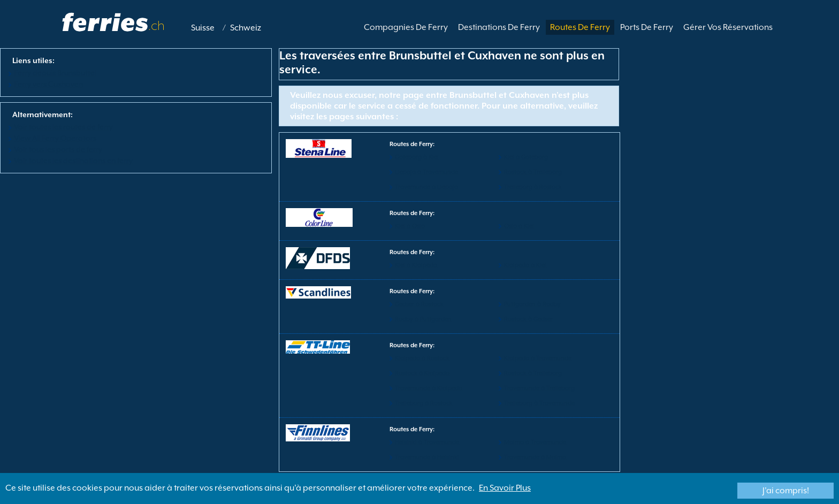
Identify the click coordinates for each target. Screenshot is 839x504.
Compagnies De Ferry (406, 27)
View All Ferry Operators (55, 138)
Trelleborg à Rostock (533, 187)
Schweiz (246, 28)
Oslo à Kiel (519, 226)
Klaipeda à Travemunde (538, 358)
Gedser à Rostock (419, 304)
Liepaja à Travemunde (426, 172)
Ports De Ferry (647, 27)
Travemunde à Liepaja (426, 187)
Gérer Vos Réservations (728, 27)
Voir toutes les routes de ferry (63, 127)
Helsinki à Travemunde (427, 442)
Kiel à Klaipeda (416, 265)
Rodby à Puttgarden (423, 319)
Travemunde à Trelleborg (539, 388)
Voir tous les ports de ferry (58, 149)
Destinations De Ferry (499, 27)
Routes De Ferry (580, 27)
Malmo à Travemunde (535, 442)
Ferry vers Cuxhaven (48, 84)
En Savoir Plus (505, 488)
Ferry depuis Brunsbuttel (55, 73)
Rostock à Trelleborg (533, 172)
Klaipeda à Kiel (525, 265)
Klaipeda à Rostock (422, 358)
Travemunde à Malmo (535, 457)
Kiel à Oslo (410, 226)
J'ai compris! (786, 491)
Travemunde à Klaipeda (429, 388)
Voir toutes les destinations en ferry (73, 161)
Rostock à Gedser (528, 319)
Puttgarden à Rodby (532, 304)
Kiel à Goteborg (526, 157)
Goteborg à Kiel (417, 157)
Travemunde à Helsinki (427, 457)
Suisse (203, 28)
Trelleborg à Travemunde (539, 403)
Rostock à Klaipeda (422, 373)
